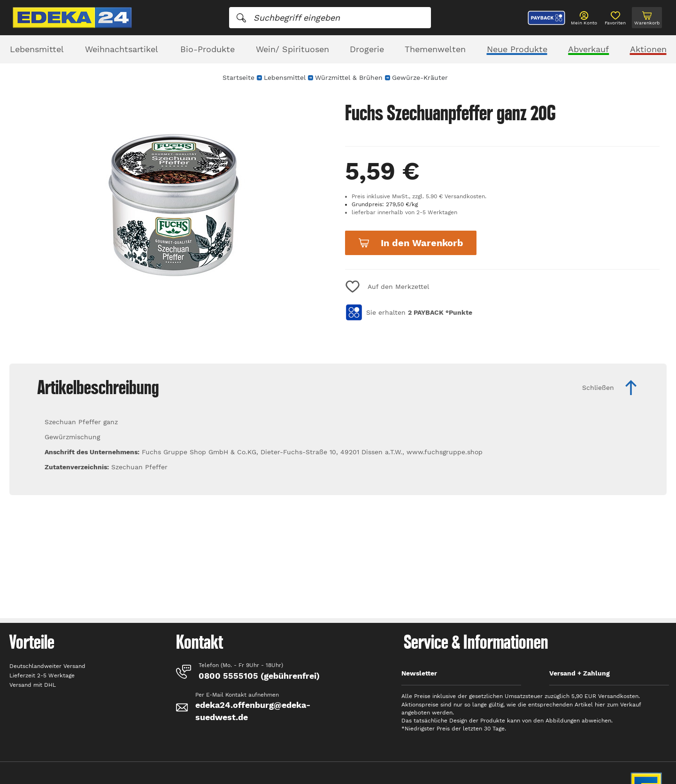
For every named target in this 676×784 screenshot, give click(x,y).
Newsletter (419, 673)
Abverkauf (588, 49)
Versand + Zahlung (580, 673)
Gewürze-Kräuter (420, 78)
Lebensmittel (37, 49)
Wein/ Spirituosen (292, 49)
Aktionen (648, 49)
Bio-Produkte (207, 49)
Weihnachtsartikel (122, 49)
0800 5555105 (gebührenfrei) (259, 676)
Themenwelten (435, 49)
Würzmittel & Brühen (349, 78)
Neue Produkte (517, 49)
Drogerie (367, 49)
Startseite (238, 78)
